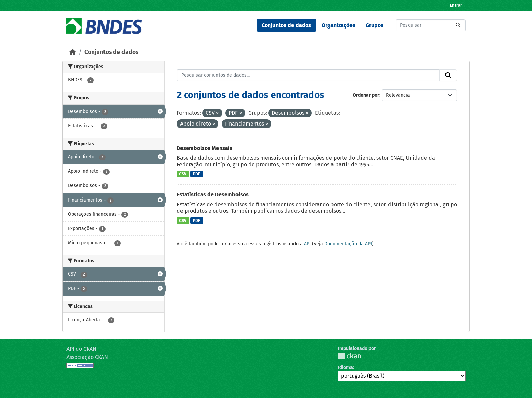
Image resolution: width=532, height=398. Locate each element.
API (307, 244)
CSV (183, 174)
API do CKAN (81, 349)
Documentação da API (348, 244)
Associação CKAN (87, 357)
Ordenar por (366, 95)
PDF (197, 174)
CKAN (349, 356)
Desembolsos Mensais (205, 148)
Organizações (338, 25)
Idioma (345, 368)
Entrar (456, 5)
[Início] (73, 52)
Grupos (375, 25)
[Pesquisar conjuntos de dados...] (431, 25)
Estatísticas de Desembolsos (213, 195)
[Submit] (458, 25)
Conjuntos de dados (286, 25)
